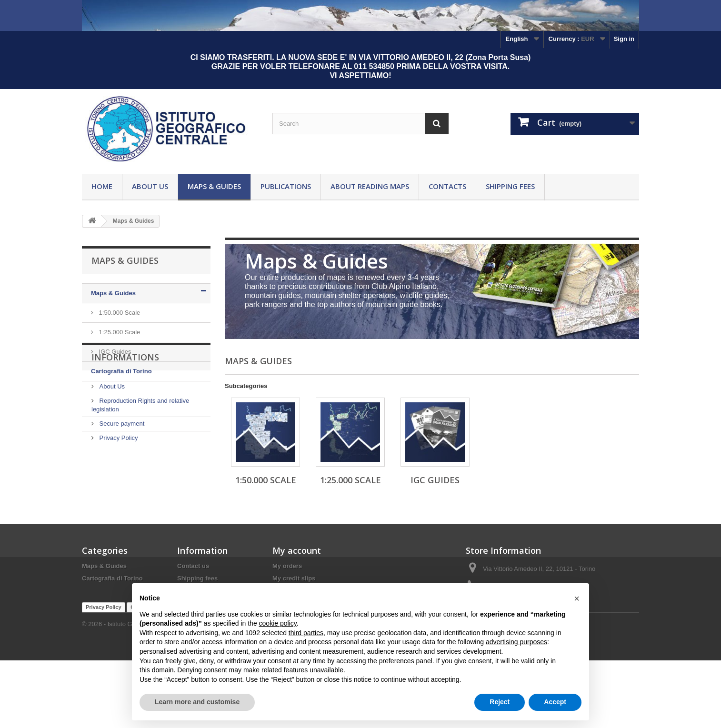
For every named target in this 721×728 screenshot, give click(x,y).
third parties (306, 633)
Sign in (624, 39)
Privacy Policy (118, 487)
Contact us (193, 574)
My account (297, 559)
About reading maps (370, 186)
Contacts (447, 186)
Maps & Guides (214, 186)
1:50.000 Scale (119, 313)
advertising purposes (516, 642)
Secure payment (121, 473)
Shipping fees (510, 186)
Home (102, 186)
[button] (577, 598)
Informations (125, 410)
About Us (150, 186)
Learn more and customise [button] (197, 702)
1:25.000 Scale (119, 332)
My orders (287, 574)
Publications (286, 186)
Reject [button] (500, 702)
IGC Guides (114, 352)
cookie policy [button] (278, 623)
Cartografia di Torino (121, 371)
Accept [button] (555, 702)
